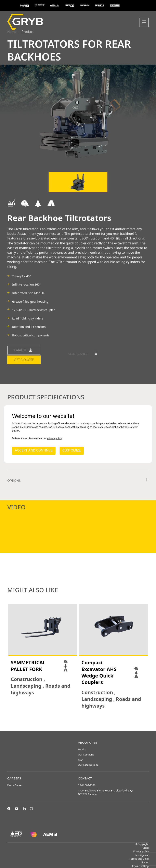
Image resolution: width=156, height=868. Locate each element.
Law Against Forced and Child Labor (139, 859)
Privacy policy (141, 851)
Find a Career (15, 785)
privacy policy (54, 439)
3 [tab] (82, 720)
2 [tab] (78, 720)
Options (14, 481)
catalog (24, 365)
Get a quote (24, 375)
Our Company (86, 755)
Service (82, 749)
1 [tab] (74, 720)
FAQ (80, 760)
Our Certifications (88, 765)
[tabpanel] (43, 650)
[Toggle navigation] (144, 22)
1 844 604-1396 (87, 785)
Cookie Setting (140, 866)
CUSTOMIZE (72, 451)
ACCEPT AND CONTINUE (34, 451)
